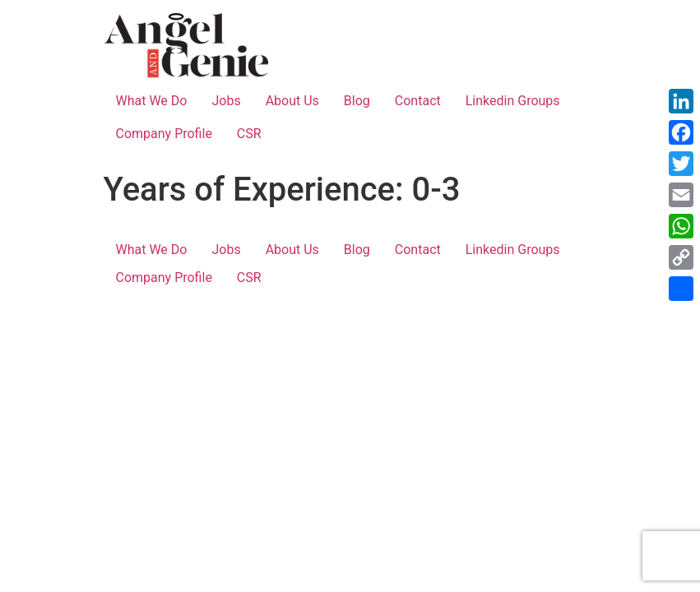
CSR (249, 134)
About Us (292, 101)
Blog (357, 101)
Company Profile (164, 134)
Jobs (226, 101)
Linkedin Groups (513, 101)
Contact (418, 101)
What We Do (152, 101)
